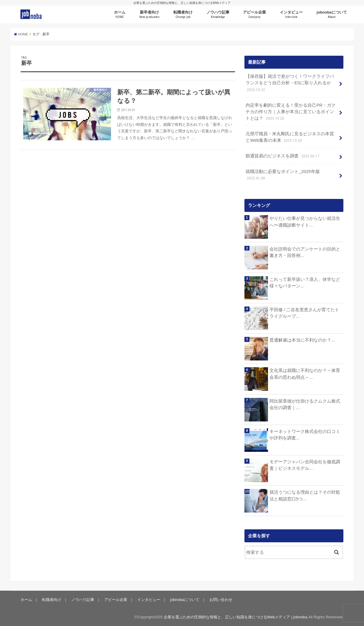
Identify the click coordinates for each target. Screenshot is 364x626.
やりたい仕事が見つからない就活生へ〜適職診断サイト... (305, 222)
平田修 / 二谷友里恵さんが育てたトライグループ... (304, 313)
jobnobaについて (332, 15)
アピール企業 (254, 15)
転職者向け (183, 15)
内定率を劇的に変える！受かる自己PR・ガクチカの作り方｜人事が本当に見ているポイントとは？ (291, 112)
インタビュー (291, 15)
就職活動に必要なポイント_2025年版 (283, 175)
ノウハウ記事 (218, 15)
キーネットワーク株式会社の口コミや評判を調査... (305, 435)
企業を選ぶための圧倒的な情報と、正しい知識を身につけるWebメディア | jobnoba (235, 617)
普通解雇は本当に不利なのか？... (302, 340)
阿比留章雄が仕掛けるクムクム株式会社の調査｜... (305, 404)
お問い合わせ (221, 600)
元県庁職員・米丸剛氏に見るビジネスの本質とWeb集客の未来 (290, 137)
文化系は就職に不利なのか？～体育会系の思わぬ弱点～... (305, 374)
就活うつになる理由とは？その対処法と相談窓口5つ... (305, 495)
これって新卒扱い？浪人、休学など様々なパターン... (305, 283)
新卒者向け (149, 15)
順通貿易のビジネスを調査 (283, 156)
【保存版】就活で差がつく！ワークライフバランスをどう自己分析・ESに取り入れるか (290, 83)
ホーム (120, 15)
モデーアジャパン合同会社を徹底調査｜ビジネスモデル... (305, 465)
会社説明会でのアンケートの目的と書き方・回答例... (305, 252)
